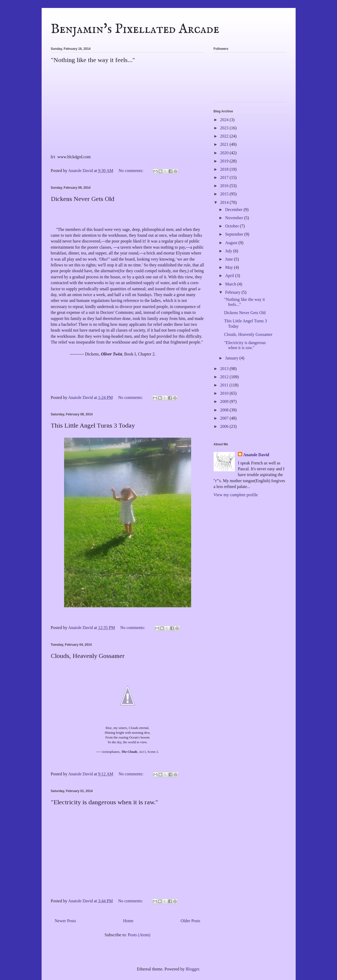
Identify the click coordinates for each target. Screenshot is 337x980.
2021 (225, 144)
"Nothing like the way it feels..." (93, 60)
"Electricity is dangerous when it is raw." (104, 802)
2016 (225, 186)
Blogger (192, 969)
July (229, 251)
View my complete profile (236, 495)
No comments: (132, 171)
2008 (225, 410)
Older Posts (190, 921)
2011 (225, 385)
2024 (225, 120)
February (233, 292)
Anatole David (256, 455)
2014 (225, 202)
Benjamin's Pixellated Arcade (135, 29)
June (229, 259)
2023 (225, 128)
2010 (225, 393)
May (229, 267)
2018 (225, 169)
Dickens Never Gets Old (83, 199)
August (232, 243)
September (235, 234)
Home (128, 921)
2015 (225, 194)
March (231, 284)
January (232, 358)
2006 (225, 426)
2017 (225, 177)
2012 (225, 377)
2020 (225, 153)
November (235, 218)
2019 (225, 161)
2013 (225, 369)
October (232, 226)
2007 (225, 418)
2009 (225, 401)
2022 (225, 136)
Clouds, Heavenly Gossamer (88, 656)
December (234, 210)
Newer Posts (65, 921)
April (230, 276)
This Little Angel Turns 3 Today (93, 425)
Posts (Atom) (139, 935)
